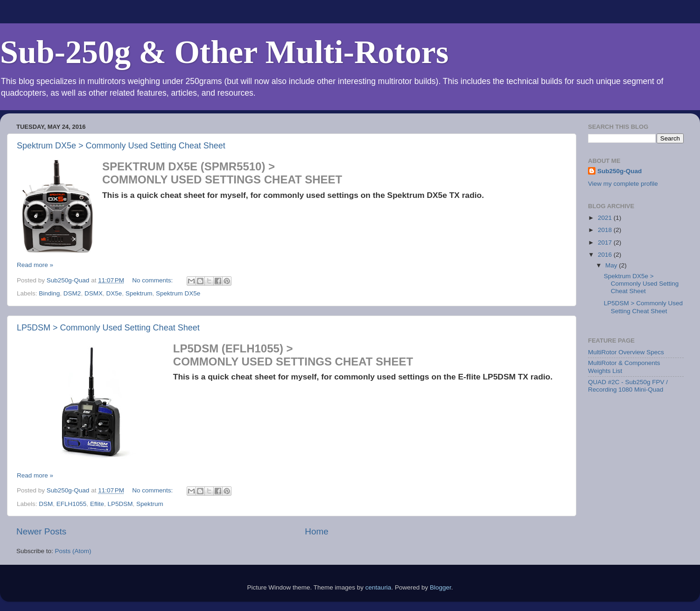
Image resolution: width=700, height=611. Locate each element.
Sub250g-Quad (619, 171)
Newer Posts (41, 531)
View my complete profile (623, 184)
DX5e (114, 293)
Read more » (35, 265)
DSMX (94, 293)
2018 (606, 230)
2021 (606, 218)
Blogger (441, 587)
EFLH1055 (72, 504)
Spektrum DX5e (178, 293)
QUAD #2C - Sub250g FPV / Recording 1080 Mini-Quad (628, 386)
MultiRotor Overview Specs (626, 352)
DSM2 (72, 293)
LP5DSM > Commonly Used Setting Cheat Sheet (108, 328)
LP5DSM (120, 504)
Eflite (97, 504)
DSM (46, 504)
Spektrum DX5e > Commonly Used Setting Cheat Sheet (121, 146)
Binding (49, 293)
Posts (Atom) (73, 551)
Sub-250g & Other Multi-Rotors (224, 52)
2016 (606, 255)
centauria (378, 587)
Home (316, 531)
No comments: (153, 280)
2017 (606, 242)
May (612, 265)
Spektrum (139, 293)
